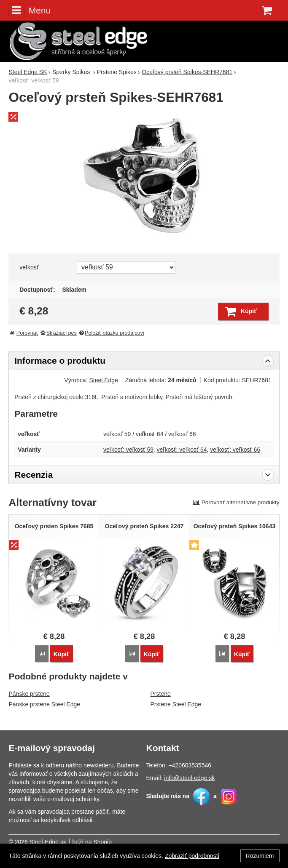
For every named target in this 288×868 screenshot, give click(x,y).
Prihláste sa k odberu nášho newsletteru (61, 765)
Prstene (161, 694)
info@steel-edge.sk (189, 778)
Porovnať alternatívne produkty (236, 502)
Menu (30, 10)
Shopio (102, 842)
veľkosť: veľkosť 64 (182, 450)
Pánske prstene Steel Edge (44, 704)
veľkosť (29, 267)
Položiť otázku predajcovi (111, 333)
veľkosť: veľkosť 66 (235, 450)
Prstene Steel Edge (176, 704)
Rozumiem (260, 856)
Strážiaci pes (58, 333)
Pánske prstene (29, 694)
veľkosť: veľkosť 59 (128, 450)
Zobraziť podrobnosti (192, 856)
